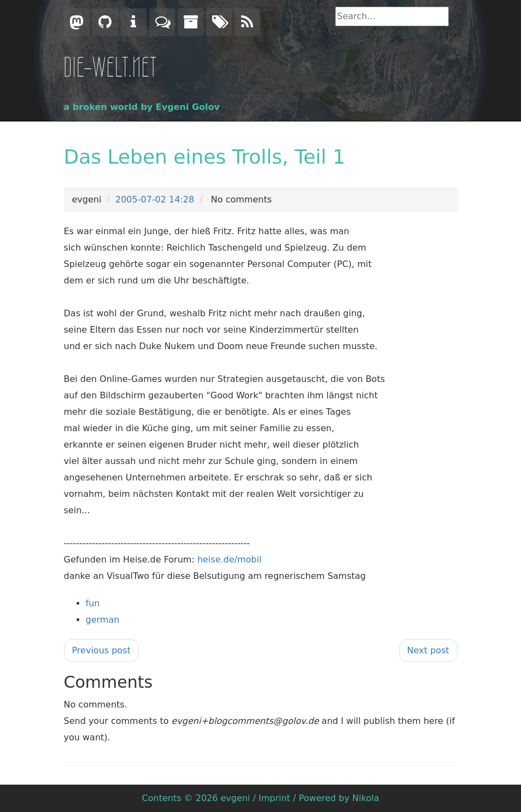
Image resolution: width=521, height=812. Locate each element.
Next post (428, 650)
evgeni (236, 798)
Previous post (101, 650)
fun (93, 603)
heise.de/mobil (230, 559)
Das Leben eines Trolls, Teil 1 (205, 157)
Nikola (365, 798)
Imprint (274, 798)
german (103, 620)
